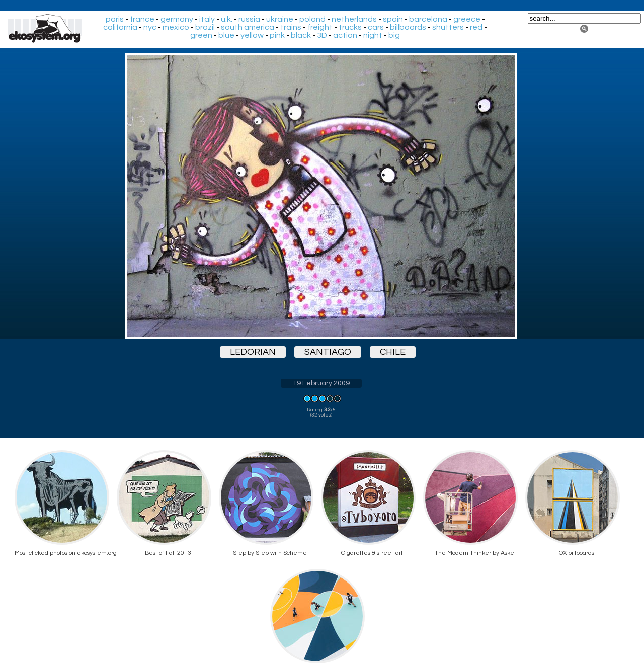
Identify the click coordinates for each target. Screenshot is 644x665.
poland (312, 19)
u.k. (227, 19)
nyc (150, 27)
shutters (448, 27)
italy (207, 19)
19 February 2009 (321, 383)
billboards (408, 27)
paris (115, 19)
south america (248, 27)
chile (393, 352)
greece (467, 19)
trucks (350, 27)
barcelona (428, 19)
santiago (328, 352)
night (373, 35)
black (301, 35)
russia (249, 19)
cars (376, 27)
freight (320, 27)
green (201, 35)
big (394, 35)
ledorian (253, 352)
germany (177, 19)
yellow (252, 35)
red (476, 27)
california (120, 27)
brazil (205, 27)
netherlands (354, 19)
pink (277, 35)
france (142, 19)
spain (393, 19)
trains (291, 27)
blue (226, 35)
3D (322, 35)
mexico (176, 27)
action (345, 35)
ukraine (280, 19)
